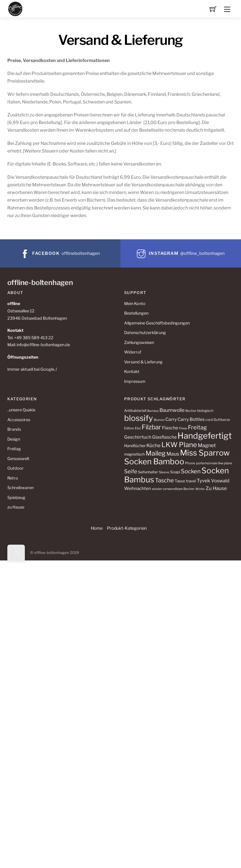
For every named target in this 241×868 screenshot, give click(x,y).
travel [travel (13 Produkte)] (191, 481)
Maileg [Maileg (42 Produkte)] (156, 453)
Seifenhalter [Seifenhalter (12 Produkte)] (148, 472)
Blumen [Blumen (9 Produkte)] (159, 420)
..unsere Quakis (21, 410)
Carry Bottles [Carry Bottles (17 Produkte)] (191, 419)
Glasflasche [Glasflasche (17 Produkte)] (164, 437)
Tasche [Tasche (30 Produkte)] (164, 480)
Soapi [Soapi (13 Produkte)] (175, 472)
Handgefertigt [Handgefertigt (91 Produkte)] (205, 436)
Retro (13, 478)
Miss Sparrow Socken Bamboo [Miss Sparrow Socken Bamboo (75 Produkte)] (177, 457)
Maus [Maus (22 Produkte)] (173, 454)
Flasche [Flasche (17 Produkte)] (170, 428)
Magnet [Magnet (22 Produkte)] (207, 445)
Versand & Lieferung (143, 362)
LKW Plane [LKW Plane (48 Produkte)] (179, 445)
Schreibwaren (20, 488)
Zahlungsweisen (139, 343)
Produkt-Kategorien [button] (127, 528)
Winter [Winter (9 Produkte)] (200, 489)
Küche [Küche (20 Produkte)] (154, 445)
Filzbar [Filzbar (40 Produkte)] (151, 427)
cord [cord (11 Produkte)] (209, 420)
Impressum (135, 381)
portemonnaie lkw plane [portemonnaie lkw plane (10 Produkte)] (214, 463)
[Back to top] (16, 553)
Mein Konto (135, 304)
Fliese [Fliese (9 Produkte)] (183, 428)
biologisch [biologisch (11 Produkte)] (205, 411)
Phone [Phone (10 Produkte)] (190, 463)
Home (97, 528)
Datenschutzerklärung (145, 333)
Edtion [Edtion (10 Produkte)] (129, 428)
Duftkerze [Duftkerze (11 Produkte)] (222, 420)
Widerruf (133, 352)
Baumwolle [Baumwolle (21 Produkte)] (172, 410)
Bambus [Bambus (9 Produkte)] (153, 411)
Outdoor (16, 468)
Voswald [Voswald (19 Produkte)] (220, 481)
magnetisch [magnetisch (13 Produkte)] (134, 454)
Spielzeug (16, 498)
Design (14, 439)
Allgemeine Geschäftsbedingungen (157, 323)
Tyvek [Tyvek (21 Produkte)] (203, 481)
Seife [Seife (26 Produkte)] (131, 471)
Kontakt (132, 372)
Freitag (14, 449)
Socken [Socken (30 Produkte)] (191, 471)
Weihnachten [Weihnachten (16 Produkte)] (138, 488)
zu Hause (16, 507)
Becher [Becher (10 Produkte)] (191, 411)
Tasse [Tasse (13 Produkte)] (180, 481)
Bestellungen (136, 313)
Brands (14, 429)
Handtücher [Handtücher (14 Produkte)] (135, 446)
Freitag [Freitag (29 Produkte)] (197, 427)
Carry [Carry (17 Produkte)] (171, 419)
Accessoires (19, 420)
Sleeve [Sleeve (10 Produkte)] (164, 472)
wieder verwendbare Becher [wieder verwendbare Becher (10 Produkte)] (173, 489)
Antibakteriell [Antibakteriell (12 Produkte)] (135, 411)
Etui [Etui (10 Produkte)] (138, 428)
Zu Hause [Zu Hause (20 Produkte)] (216, 488)
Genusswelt (18, 459)
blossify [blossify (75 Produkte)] (139, 418)
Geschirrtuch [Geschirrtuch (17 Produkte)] (138, 437)
